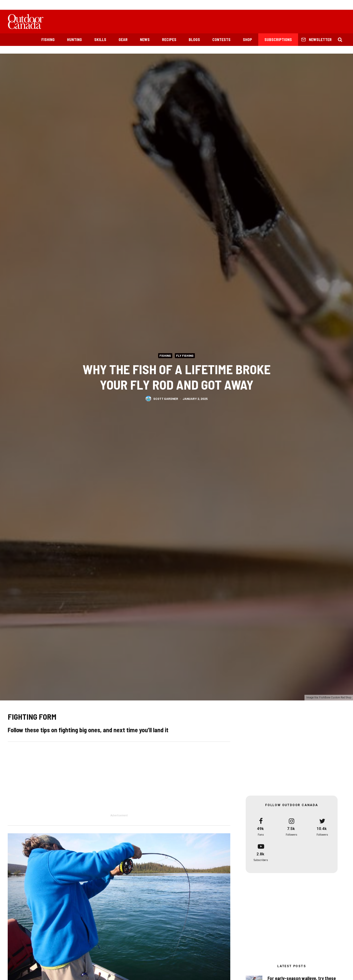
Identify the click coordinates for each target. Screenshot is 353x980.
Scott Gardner (166, 398)
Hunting (74, 39)
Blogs (194, 39)
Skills (100, 39)
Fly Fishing (185, 355)
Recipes (169, 39)
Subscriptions (278, 39)
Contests (221, 39)
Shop (247, 39)
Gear (123, 39)
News (145, 39)
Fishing (48, 39)
